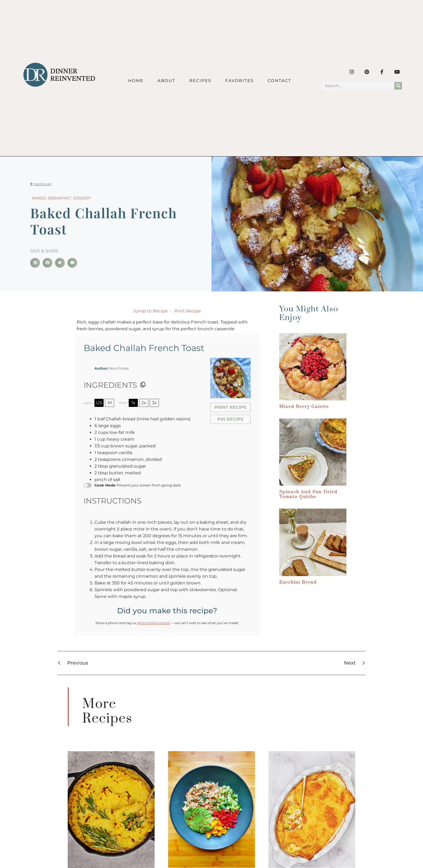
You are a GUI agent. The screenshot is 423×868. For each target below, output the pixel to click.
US (99, 403)
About (166, 81)
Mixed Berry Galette (304, 407)
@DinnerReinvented (153, 623)
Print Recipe (188, 311)
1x (133, 403)
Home (136, 81)
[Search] (398, 86)
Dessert (82, 198)
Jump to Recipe (151, 311)
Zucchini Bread (298, 582)
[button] (35, 263)
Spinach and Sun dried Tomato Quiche (308, 494)
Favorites (239, 81)
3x (154, 403)
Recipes (200, 81)
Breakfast (60, 198)
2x (144, 403)
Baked (39, 198)
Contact (279, 81)
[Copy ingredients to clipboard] (143, 384)
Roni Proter (119, 368)
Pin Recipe (230, 419)
